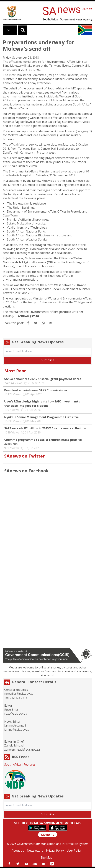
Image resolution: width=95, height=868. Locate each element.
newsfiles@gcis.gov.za (19, 694)
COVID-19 (48, 835)
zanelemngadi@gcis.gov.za (22, 750)
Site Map (47, 857)
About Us (18, 851)
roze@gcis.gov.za (16, 714)
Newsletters (35, 851)
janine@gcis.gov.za (17, 730)
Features (30, 764)
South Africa (12, 764)
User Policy (74, 851)
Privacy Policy (55, 851)
